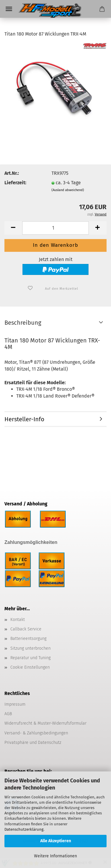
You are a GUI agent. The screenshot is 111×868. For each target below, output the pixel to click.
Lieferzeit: (15, 183)
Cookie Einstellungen (30, 667)
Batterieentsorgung (28, 639)
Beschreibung (23, 323)
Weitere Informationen (55, 856)
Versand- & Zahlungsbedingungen (36, 733)
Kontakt (18, 620)
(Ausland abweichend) (68, 190)
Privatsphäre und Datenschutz (33, 743)
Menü (9, 9)
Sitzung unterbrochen (30, 648)
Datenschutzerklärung (24, 829)
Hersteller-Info (24, 419)
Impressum (15, 704)
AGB (8, 714)
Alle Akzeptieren (56, 841)
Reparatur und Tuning (30, 658)
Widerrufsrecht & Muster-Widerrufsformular (45, 723)
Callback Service (26, 629)
